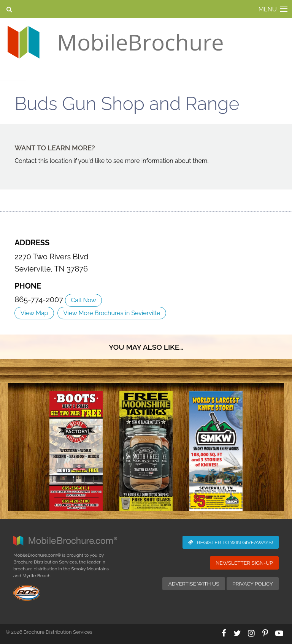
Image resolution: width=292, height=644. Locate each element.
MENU (268, 9)
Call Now (83, 300)
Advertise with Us (194, 584)
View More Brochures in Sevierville (112, 313)
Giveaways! (231, 542)
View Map (34, 313)
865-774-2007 (40, 300)
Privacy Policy (253, 584)
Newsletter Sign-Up (244, 563)
